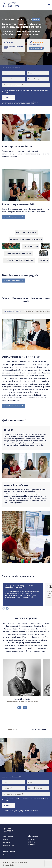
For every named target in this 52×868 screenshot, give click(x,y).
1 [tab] (14, 714)
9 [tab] (38, 714)
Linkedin (6, 855)
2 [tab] (17, 714)
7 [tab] (32, 714)
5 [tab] (26, 714)
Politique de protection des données (15, 862)
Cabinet (6, 840)
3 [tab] (20, 714)
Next (7, 608)
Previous (3, 608)
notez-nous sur (36, 48)
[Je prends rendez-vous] (13, 217)
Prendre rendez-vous (38, 729)
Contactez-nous (9, 846)
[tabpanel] (22, 685)
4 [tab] (23, 714)
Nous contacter (14, 729)
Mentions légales (9, 865)
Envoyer (8, 97)
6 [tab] (29, 714)
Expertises (7, 843)
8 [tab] (35, 714)
